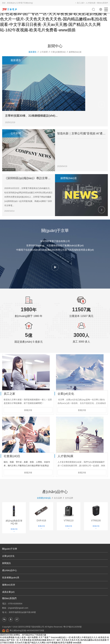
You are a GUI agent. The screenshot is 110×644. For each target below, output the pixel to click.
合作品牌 (69, 498)
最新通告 (33, 52)
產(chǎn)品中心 (9, 570)
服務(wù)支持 (9, 585)
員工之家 (80, 3)
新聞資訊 (6, 563)
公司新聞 (44, 52)
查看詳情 (28, 410)
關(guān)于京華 (10, 549)
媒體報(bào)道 (75, 52)
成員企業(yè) (8, 592)
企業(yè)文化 (8, 556)
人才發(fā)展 (91, 3)
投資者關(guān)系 (11, 578)
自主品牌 (58, 498)
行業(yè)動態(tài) (58, 52)
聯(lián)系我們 (102, 3)
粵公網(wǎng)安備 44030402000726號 (25, 630)
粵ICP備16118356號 (72, 627)
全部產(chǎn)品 (44, 498)
